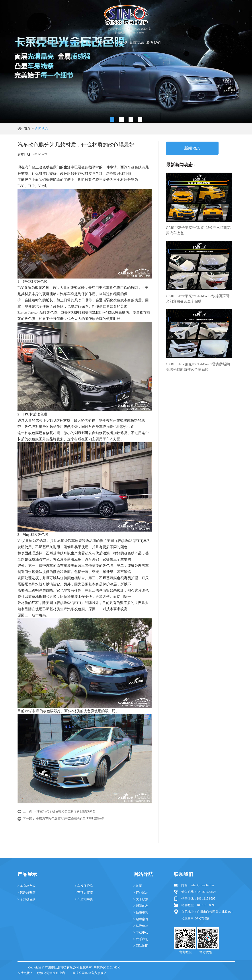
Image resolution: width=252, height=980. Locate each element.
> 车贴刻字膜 (84, 899)
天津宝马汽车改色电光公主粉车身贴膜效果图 (64, 811)
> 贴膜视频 (141, 913)
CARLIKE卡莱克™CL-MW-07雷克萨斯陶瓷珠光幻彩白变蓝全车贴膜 (198, 367)
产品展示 (36, 43)
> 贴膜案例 (141, 919)
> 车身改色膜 (26, 886)
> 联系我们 (141, 939)
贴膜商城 (137, 43)
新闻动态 (69, 43)
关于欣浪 (53, 43)
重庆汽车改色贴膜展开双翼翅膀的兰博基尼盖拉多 (70, 819)
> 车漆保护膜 (84, 886)
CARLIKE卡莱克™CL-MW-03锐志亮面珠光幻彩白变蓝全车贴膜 (198, 299)
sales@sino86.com (202, 885)
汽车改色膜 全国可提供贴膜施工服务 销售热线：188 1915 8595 (130, 31)
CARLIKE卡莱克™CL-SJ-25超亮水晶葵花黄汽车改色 (198, 230)
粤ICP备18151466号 (107, 967)
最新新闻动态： (182, 165)
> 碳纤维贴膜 (26, 893)
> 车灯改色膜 (26, 899)
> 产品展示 (141, 893)
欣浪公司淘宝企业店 (51, 973)
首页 (22, 43)
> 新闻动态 (141, 906)
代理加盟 (120, 43)
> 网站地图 (141, 946)
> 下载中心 (141, 932)
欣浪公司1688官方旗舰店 (90, 973)
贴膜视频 (86, 43)
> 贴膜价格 (141, 926)
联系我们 (154, 43)
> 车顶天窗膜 (84, 893)
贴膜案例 (103, 43)
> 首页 (138, 886)
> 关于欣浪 (141, 899)
